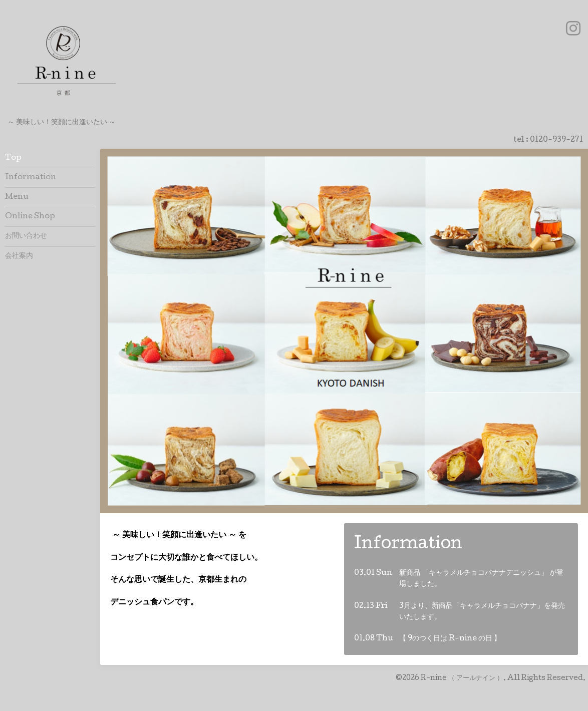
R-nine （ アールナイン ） (462, 678)
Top (13, 158)
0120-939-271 (556, 140)
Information (31, 178)
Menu (17, 197)
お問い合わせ (26, 236)
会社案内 (19, 256)
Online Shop (30, 217)
